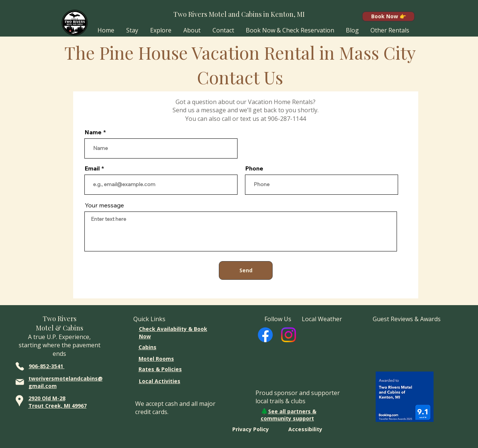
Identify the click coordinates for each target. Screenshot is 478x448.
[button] (132, 30)
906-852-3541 (47, 366)
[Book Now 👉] (388, 16)
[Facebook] (265, 335)
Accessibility (305, 429)
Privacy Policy (251, 429)
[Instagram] (288, 335)
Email (92, 168)
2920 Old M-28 (47, 398)
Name (93, 132)
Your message (104, 205)
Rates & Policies (160, 369)
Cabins (148, 347)
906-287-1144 (287, 119)
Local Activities (160, 381)
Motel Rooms (156, 359)
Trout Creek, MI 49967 (58, 406)
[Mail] (20, 382)
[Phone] (20, 366)
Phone (254, 168)
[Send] (246, 270)
